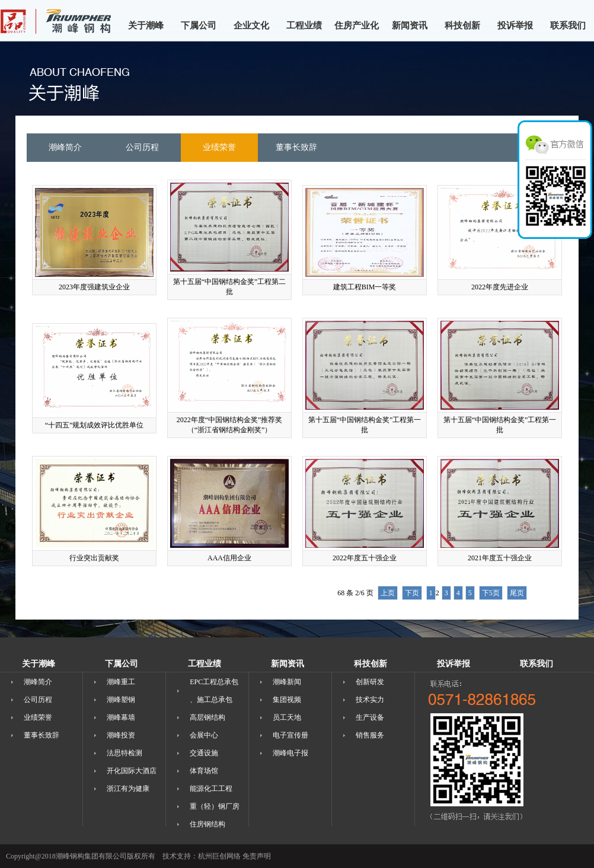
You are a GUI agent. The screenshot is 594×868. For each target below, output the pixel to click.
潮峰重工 (121, 682)
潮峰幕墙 (121, 717)
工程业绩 (304, 25)
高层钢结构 (207, 717)
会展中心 (204, 735)
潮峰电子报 (290, 753)
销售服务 (370, 735)
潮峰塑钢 (121, 700)
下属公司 (199, 25)
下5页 (491, 593)
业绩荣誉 (38, 717)
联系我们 (568, 25)
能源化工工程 (211, 789)
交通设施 (204, 753)
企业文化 (251, 25)
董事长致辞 (41, 735)
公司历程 (38, 700)
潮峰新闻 (287, 682)
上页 (388, 593)
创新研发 (370, 682)
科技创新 (462, 25)
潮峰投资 (121, 735)
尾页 (517, 593)
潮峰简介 (38, 682)
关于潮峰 (146, 25)
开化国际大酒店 (132, 771)
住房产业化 (357, 25)
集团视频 (287, 700)
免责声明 (257, 856)
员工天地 (287, 717)
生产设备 (370, 717)
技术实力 (370, 700)
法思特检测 (124, 753)
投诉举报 (515, 25)
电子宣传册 (290, 735)
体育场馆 (204, 771)
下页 (412, 593)
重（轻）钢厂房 (215, 806)
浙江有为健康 (128, 789)
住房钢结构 (207, 824)
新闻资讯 (410, 25)
